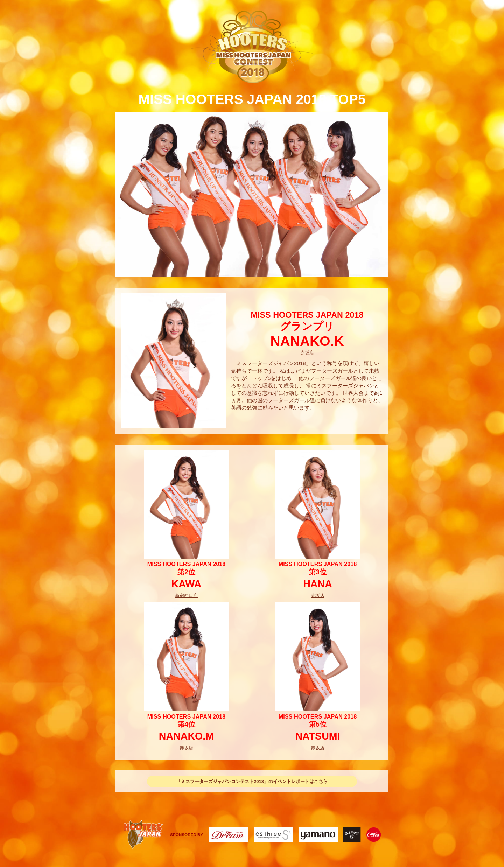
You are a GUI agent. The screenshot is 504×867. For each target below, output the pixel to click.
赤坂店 (307, 353)
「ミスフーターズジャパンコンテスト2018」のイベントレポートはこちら (252, 781)
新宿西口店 (186, 596)
